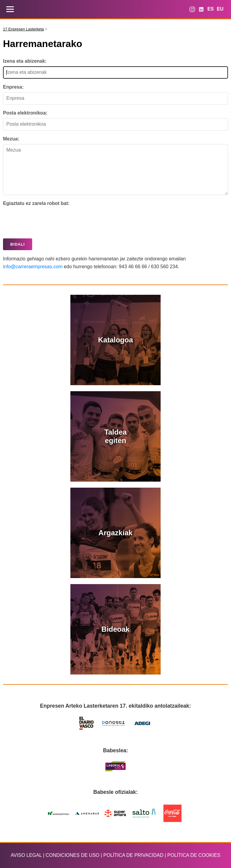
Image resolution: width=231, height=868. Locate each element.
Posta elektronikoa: (25, 113)
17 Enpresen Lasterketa (23, 29)
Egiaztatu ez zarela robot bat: (36, 203)
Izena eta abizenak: (25, 61)
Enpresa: (13, 87)
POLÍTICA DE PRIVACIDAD (134, 855)
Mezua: (11, 139)
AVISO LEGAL (26, 855)
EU (220, 9)
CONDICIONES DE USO (73, 855)
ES (210, 9)
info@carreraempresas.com (33, 267)
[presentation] (49, 221)
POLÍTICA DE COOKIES (194, 855)
